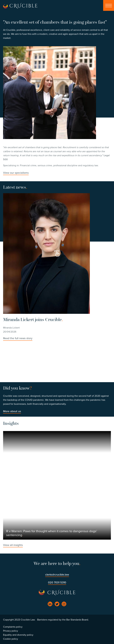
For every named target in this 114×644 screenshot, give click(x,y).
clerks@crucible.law (57, 575)
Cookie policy (11, 639)
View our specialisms (16, 173)
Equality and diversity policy (18, 635)
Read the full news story (18, 338)
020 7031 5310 (57, 582)
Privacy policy (11, 631)
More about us (12, 411)
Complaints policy (13, 627)
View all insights (13, 545)
